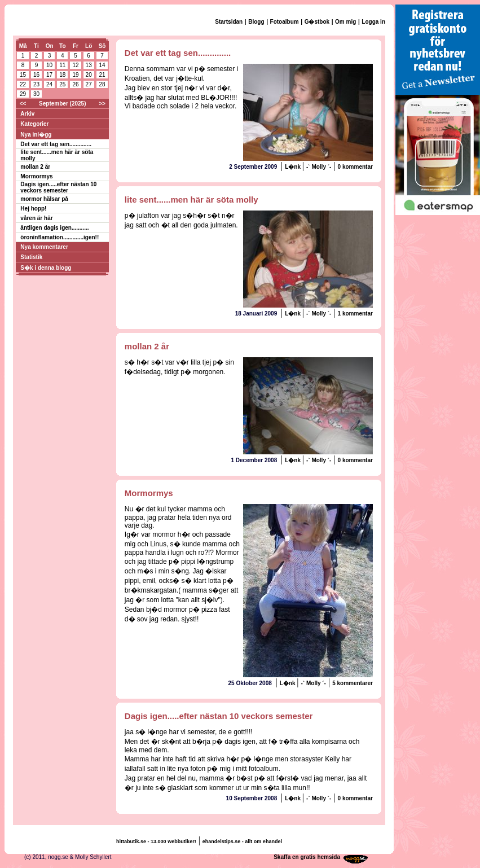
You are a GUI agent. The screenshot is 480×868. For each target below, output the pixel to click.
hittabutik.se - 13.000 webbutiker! (156, 841)
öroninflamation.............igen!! (60, 237)
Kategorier (34, 124)
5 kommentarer (353, 683)
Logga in (373, 22)
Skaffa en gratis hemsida (307, 857)
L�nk (294, 167)
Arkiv (27, 114)
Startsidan (229, 22)
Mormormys (36, 176)
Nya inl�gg (36, 135)
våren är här (36, 218)
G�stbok (317, 22)
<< (23, 104)
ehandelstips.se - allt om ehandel (242, 841)
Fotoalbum (285, 22)
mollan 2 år (35, 167)
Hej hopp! (33, 209)
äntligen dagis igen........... (54, 228)
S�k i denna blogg (46, 268)
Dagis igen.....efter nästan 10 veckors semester (58, 187)
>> (102, 104)
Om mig (345, 22)
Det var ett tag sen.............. (56, 144)
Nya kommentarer (44, 247)
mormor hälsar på (44, 199)
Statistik (31, 257)
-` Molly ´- (319, 167)
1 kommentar (355, 314)
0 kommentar (355, 167)
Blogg (256, 22)
